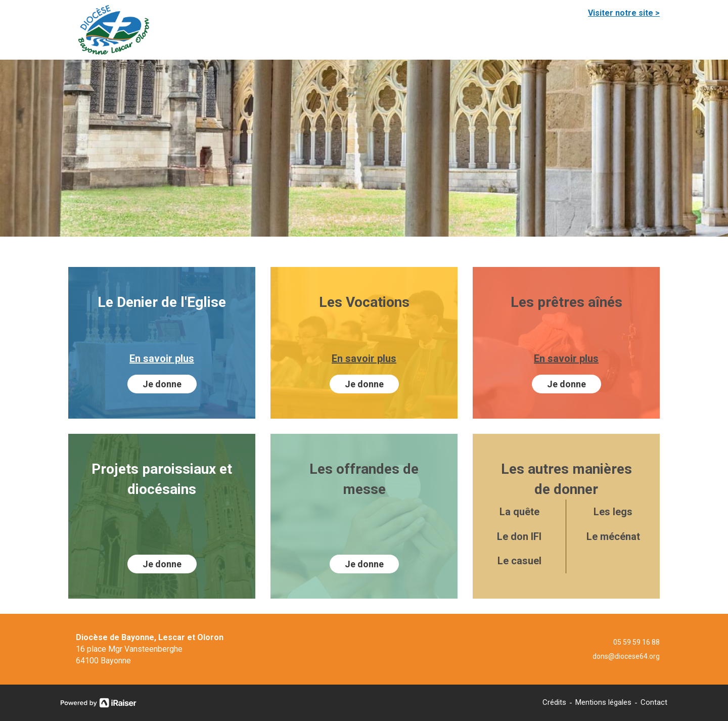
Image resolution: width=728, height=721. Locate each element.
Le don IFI (519, 536)
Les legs (613, 512)
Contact (654, 702)
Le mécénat (613, 536)
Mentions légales (603, 702)
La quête (519, 512)
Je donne (162, 384)
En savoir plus (162, 358)
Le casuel (519, 561)
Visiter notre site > (624, 13)
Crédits (554, 702)
